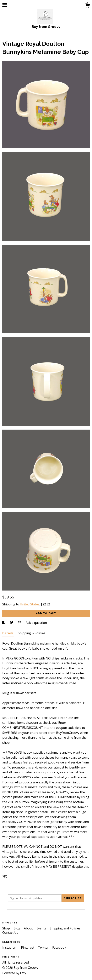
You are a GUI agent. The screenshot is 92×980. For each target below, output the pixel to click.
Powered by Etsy (14, 973)
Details (8, 633)
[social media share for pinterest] (20, 623)
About (29, 928)
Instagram (10, 947)
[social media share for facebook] (4, 623)
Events (42, 928)
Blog (17, 928)
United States (30, 604)
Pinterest (28, 947)
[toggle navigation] (5, 5)
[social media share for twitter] (12, 623)
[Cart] (88, 6)
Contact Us (10, 933)
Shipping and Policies (65, 928)
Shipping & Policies (32, 633)
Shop (6, 928)
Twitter (44, 947)
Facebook (59, 947)
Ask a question (36, 623)
